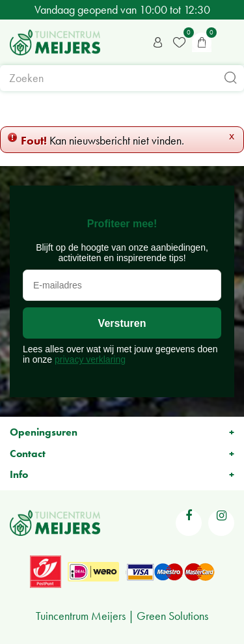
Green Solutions (172, 616)
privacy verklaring (90, 359)
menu (228, 42)
